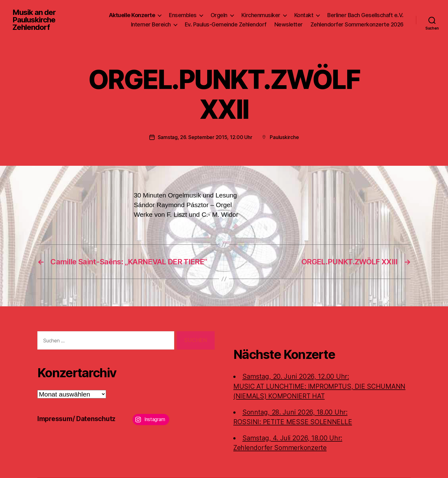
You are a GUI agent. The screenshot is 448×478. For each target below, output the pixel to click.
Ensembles (183, 15)
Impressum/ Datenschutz (76, 419)
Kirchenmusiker (261, 15)
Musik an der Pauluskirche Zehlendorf (34, 20)
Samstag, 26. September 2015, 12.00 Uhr (205, 137)
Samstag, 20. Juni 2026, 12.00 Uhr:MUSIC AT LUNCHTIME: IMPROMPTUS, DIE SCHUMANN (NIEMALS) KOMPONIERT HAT (319, 386)
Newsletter (289, 24)
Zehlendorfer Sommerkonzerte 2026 (357, 24)
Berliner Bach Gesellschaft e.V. (365, 15)
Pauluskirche (284, 137)
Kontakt (304, 15)
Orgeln (219, 15)
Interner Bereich (151, 24)
